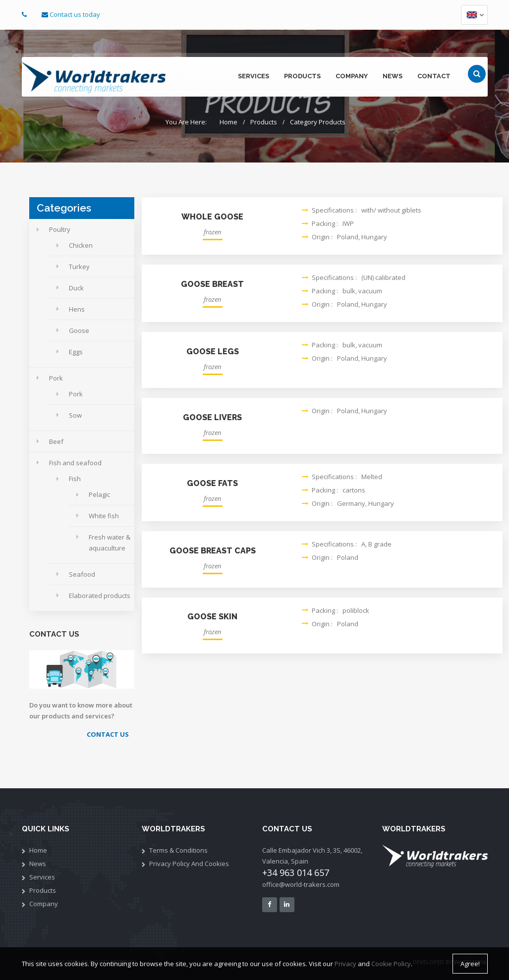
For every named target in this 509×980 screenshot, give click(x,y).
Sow (75, 415)
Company (44, 904)
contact (434, 76)
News (38, 864)
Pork (56, 378)
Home (228, 122)
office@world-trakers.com (301, 884)
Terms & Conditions (178, 850)
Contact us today (75, 14)
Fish (75, 479)
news (393, 76)
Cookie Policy (391, 964)
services (254, 76)
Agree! (470, 964)
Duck (76, 288)
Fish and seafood (75, 463)
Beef (56, 441)
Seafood (82, 574)
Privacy (345, 964)
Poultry (60, 229)
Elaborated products (100, 596)
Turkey (79, 267)
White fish (104, 516)
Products (264, 122)
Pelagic (99, 494)
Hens (77, 309)
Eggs (76, 352)
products (302, 76)
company (352, 76)
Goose (79, 330)
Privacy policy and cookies (189, 864)
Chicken (81, 245)
